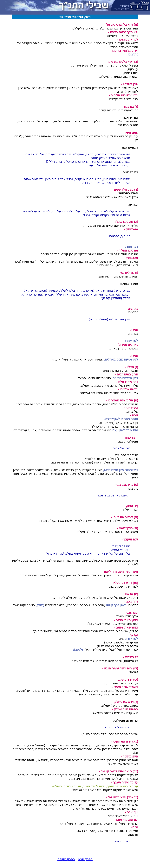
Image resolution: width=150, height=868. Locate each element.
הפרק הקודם (66, 859)
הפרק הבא (85, 859)
